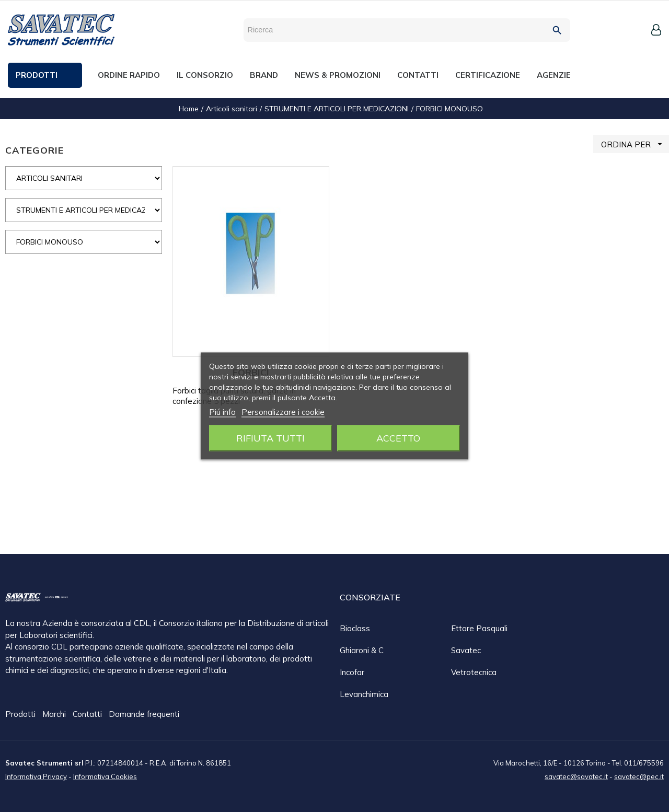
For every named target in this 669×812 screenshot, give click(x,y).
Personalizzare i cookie (283, 412)
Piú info (222, 412)
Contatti (88, 715)
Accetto (398, 438)
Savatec (466, 650)
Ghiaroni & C (362, 650)
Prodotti (21, 715)
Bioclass (355, 628)
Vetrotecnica (474, 672)
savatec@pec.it (639, 776)
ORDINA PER (635, 144)
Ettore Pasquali (479, 628)
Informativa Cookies (105, 776)
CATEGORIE (34, 150)
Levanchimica (364, 694)
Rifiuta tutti (270, 438)
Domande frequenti (144, 715)
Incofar (352, 672)
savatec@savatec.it (576, 776)
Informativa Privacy (36, 776)
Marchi (55, 715)
